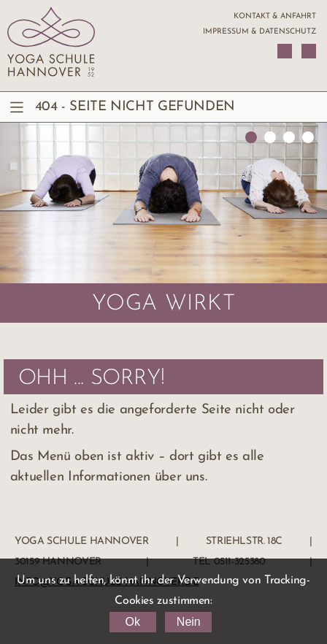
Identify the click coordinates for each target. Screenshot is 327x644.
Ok (132, 622)
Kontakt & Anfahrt (275, 16)
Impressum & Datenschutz (259, 32)
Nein (189, 622)
